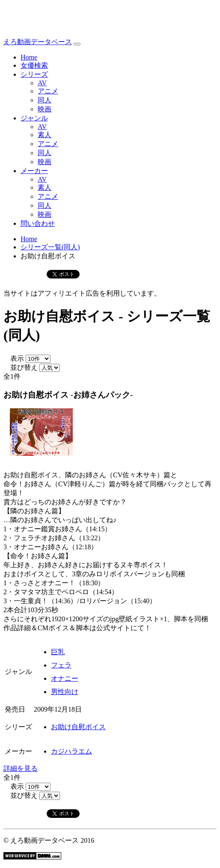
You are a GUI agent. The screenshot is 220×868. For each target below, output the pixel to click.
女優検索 (34, 65)
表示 (14, 358)
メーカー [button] (34, 171)
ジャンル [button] (34, 118)
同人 (45, 100)
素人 (45, 135)
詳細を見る (21, 768)
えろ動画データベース (38, 42)
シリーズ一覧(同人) (50, 247)
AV (42, 83)
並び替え (21, 367)
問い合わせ (38, 223)
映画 (45, 109)
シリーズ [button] (34, 74)
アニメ (48, 91)
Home (29, 57)
